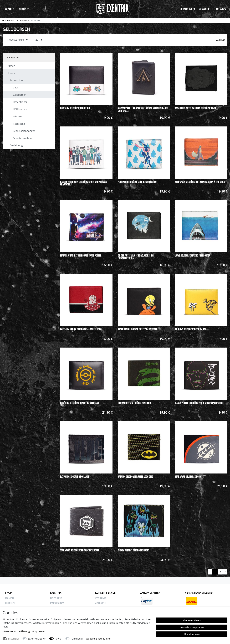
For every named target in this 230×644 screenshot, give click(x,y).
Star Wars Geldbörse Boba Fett (190, 477)
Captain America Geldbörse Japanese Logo (81, 329)
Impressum (39, 631)
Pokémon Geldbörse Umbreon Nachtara (80, 403)
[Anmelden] (188, 9)
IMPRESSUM (57, 603)
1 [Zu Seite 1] (215, 571)
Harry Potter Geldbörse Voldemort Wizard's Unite (200, 403)
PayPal (58, 639)
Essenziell (14, 639)
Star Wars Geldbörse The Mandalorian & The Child (200, 182)
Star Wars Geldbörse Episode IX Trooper (80, 551)
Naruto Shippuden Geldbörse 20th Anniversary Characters (84, 183)
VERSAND (101, 598)
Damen (8, 9)
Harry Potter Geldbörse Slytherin (135, 403)
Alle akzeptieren (192, 620)
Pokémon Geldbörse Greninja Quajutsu (137, 182)
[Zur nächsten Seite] (225, 572)
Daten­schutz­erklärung (17, 631)
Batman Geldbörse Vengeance (75, 477)
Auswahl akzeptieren (192, 627)
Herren (23, 9)
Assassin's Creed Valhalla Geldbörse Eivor (196, 108)
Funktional (77, 639)
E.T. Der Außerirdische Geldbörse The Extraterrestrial (136, 257)
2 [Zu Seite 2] (220, 571)
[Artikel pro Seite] (39, 40)
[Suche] (205, 9)
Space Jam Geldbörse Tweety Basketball (137, 329)
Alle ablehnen (192, 634)
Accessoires (22, 20)
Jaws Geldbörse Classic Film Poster (193, 256)
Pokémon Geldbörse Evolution (75, 108)
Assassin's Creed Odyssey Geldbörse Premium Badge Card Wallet (143, 110)
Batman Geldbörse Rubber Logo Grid (135, 477)
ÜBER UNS (56, 598)
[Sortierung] (17, 40)
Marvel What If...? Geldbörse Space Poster (81, 256)
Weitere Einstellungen (99, 639)
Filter (221, 40)
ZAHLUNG (101, 603)
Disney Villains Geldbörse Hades (133, 551)
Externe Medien (37, 639)
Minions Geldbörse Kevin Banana (191, 329)
